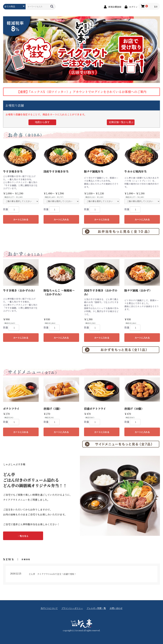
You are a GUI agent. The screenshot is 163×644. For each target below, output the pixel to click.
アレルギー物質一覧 (96, 608)
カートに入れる (21, 219)
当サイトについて (49, 608)
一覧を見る (23, 536)
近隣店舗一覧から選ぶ (121, 122)
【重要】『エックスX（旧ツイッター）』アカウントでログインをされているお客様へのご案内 (82, 92)
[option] (81, 50)
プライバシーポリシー (72, 608)
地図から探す (42, 122)
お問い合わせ (116, 608)
